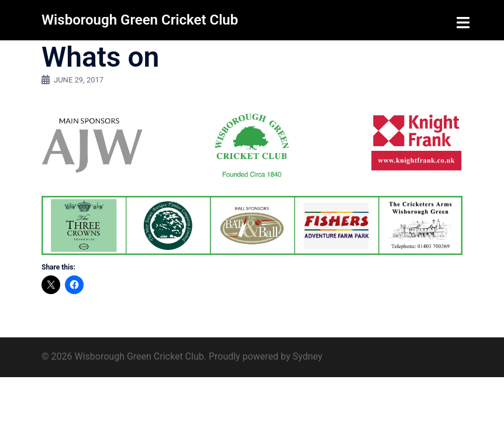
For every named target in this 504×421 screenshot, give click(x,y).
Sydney (307, 356)
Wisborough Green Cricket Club (140, 20)
